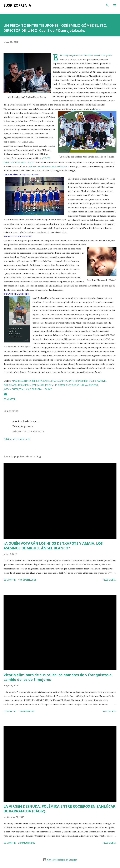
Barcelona (49, 381)
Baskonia (62, 381)
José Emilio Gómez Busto (59, 385)
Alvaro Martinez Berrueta (27, 381)
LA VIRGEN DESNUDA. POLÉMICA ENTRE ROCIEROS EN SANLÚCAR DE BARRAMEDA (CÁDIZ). (59, 809)
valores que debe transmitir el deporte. (48, 166)
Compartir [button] (10, 399)
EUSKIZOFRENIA (17, 5)
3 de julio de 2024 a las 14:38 (28, 431)
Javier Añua (38, 385)
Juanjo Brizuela (33, 389)
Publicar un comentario (17, 439)
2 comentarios (27, 843)
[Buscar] (108, 5)
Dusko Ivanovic (97, 381)
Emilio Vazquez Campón (17, 385)
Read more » (110, 580)
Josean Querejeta (13, 389)
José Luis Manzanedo (86, 385)
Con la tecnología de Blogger (60, 860)
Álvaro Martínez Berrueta (90, 55)
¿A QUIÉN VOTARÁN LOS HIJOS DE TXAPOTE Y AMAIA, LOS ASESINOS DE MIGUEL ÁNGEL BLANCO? (53, 546)
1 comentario (26, 711)
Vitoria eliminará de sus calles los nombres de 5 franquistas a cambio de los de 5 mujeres (57, 677)
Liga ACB (47, 389)
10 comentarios (27, 580)
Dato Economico (78, 381)
